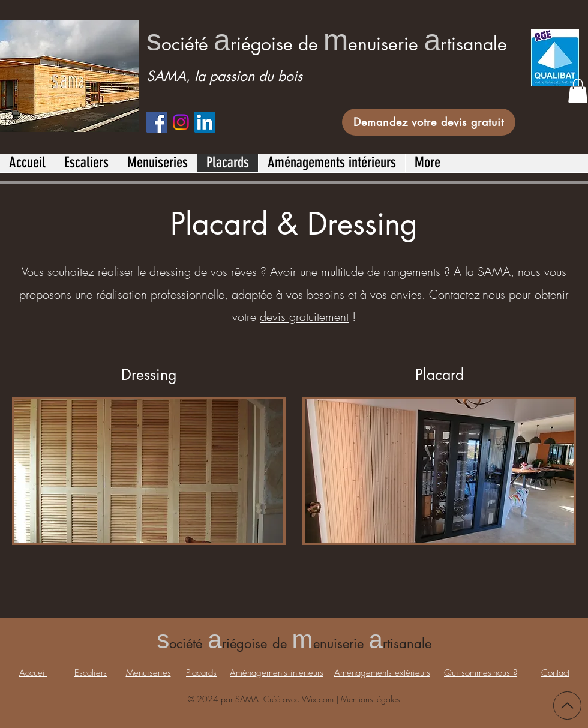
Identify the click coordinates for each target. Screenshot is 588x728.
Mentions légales (370, 699)
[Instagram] (181, 122)
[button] (578, 91)
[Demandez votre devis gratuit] (429, 122)
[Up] (567, 705)
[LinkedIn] (205, 122)
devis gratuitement (304, 317)
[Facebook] (157, 122)
